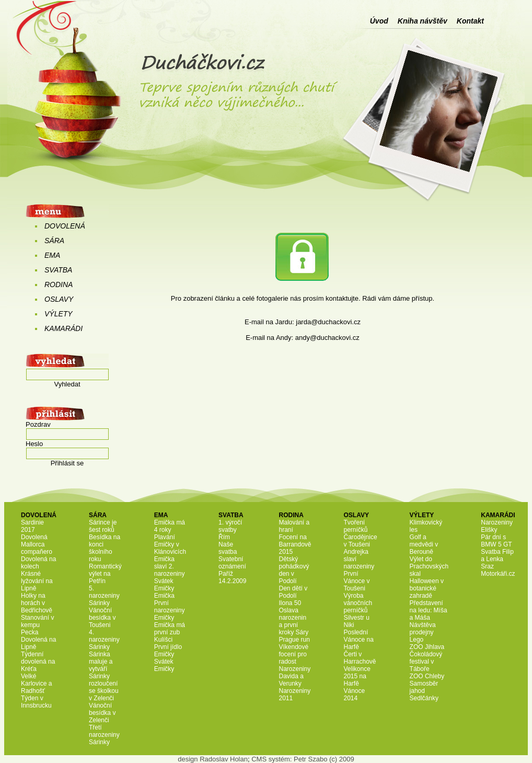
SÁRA (54, 241)
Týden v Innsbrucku (36, 702)
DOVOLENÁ (65, 226)
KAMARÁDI (63, 328)
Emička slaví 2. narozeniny (170, 566)
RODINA (59, 284)
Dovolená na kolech (38, 563)
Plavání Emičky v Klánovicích (170, 544)
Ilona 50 (290, 603)
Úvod (379, 21)
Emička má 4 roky (170, 526)
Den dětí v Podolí (293, 592)
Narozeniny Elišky (497, 526)
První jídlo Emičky (168, 651)
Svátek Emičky (164, 585)
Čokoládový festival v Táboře (426, 662)
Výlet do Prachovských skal (429, 566)
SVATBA (58, 270)
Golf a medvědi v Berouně (424, 544)
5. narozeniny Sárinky (104, 596)
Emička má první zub (170, 629)
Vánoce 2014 (355, 694)
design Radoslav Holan (213, 759)
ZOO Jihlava (427, 647)
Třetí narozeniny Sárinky (104, 735)
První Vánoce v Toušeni (357, 581)
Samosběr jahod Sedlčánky (424, 691)
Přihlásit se (67, 463)
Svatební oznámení (232, 563)
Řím (224, 537)
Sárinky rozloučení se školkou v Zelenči (104, 687)
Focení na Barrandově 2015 (295, 544)
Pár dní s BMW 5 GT (496, 541)
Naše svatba (228, 548)
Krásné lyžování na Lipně (37, 581)
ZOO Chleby (427, 676)
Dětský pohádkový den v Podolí (294, 570)
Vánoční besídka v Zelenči (102, 713)
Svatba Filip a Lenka (497, 555)
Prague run (294, 640)
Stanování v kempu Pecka (37, 625)
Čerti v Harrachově (360, 658)
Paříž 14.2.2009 (232, 577)
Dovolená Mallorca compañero (37, 544)
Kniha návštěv (423, 21)
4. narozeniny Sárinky (104, 640)
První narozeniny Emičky (170, 610)
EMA (52, 255)
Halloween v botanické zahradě (427, 588)
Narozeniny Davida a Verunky (294, 676)
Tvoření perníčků (356, 526)
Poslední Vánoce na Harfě (359, 640)
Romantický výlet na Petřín (105, 574)
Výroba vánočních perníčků (358, 603)
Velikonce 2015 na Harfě (357, 676)
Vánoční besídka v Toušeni (102, 618)
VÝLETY (59, 314)
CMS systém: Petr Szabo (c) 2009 (303, 759)
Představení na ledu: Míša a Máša (429, 610)
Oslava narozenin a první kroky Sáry (293, 621)
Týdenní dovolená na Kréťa (38, 662)
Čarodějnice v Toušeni (361, 541)
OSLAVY (59, 299)
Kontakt (470, 21)
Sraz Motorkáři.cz (498, 570)
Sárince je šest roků (103, 526)
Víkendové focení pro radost (293, 654)
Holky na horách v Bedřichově (37, 603)
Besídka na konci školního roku (105, 548)
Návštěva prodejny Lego (423, 632)
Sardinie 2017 (32, 526)
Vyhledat (67, 384)
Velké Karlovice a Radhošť (36, 684)
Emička (164, 596)
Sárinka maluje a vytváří (101, 662)
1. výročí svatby (230, 526)
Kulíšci (163, 640)
